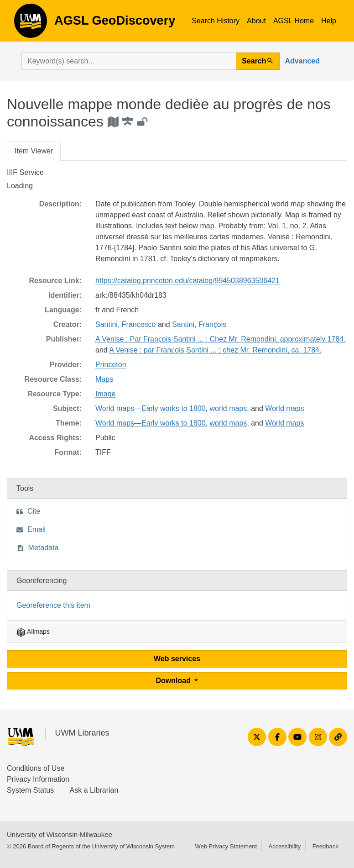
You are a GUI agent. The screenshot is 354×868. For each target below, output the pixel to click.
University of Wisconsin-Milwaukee (60, 834)
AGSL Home (294, 21)
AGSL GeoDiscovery (31, 24)
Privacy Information (38, 779)
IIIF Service (25, 172)
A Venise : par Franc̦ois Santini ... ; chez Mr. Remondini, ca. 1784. (215, 350)
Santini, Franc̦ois (199, 324)
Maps (104, 379)
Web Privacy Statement (226, 846)
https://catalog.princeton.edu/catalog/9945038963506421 (187, 281)
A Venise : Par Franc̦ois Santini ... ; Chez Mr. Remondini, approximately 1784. (221, 339)
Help (329, 21)
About (256, 21)
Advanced (302, 61)
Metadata (44, 548)
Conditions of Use (36, 768)
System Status (30, 790)
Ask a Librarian (94, 790)
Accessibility (284, 846)
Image (105, 394)
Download (174, 681)
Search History (216, 21)
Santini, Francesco (126, 324)
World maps (284, 408)
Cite (34, 511)
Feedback (325, 846)
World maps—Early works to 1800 (151, 408)
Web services (177, 659)
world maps (228, 408)
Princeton (111, 365)
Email (36, 529)
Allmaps (33, 631)
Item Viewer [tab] (34, 151)
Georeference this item (53, 605)
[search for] (129, 61)
